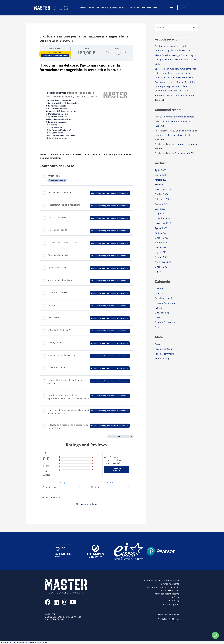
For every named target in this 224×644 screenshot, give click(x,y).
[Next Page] (131, 436)
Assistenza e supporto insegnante (163, 587)
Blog (156, 8)
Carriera (159, 288)
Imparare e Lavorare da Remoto (178, 117)
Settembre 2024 (163, 199)
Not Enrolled (55, 52)
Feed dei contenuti (164, 349)
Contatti (146, 8)
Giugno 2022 (161, 257)
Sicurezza (159, 327)
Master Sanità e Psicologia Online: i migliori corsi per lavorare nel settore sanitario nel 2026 (176, 60)
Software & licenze (106, 8)
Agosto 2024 (161, 204)
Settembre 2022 (163, 243)
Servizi (123, 8)
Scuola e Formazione (165, 322)
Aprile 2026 (161, 170)
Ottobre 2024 (162, 194)
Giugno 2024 (161, 213)
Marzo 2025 (161, 185)
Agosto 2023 (161, 228)
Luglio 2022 (161, 252)
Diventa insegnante (170, 584)
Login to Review (117, 470)
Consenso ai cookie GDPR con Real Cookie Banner (24, 642)
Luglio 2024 (161, 209)
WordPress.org (162, 358)
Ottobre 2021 (162, 267)
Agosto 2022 (161, 247)
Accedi (158, 344)
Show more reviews (86, 504)
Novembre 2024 (163, 189)
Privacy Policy (173, 597)
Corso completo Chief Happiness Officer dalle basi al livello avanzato (176, 135)
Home (83, 8)
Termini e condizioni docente (165, 594)
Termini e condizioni (169, 590)
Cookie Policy (173, 600)
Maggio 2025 (161, 180)
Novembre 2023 (163, 223)
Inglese (158, 308)
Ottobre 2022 (162, 238)
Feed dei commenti (164, 354)
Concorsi (159, 293)
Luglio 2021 (161, 271)
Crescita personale (164, 298)
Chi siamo (134, 8)
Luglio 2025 (161, 175)
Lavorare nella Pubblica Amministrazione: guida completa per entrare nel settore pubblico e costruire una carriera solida (175, 73)
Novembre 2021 (163, 262)
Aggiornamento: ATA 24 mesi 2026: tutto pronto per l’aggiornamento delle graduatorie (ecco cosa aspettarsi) (175, 86)
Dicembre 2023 (162, 218)
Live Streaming (162, 313)
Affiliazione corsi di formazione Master (161, 581)
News (158, 317)
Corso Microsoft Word (185, 153)
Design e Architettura (165, 303)
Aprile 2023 (161, 233)
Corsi (91, 8)
